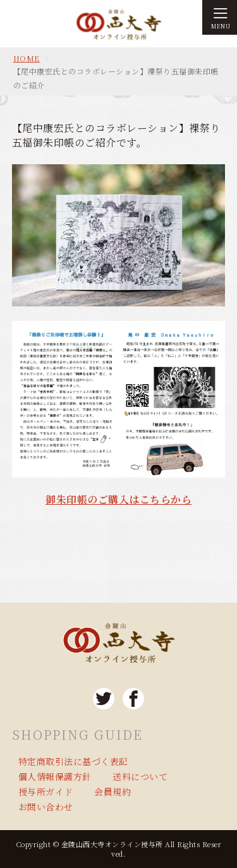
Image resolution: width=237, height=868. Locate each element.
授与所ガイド (46, 792)
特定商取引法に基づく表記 (73, 761)
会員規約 (112, 792)
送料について (140, 776)
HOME (27, 58)
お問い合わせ (46, 807)
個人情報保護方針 (55, 776)
